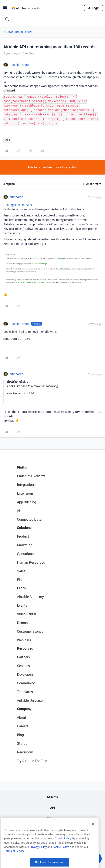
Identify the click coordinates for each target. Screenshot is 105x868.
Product (23, 536)
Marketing (25, 545)
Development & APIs (20, 32)
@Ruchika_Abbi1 (22, 205)
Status (22, 743)
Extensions (25, 493)
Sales (21, 571)
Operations (25, 554)
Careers (23, 726)
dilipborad (16, 197)
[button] (5, 9)
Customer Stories (30, 631)
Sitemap (53, 818)
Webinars (24, 640)
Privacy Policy (38, 862)
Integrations (26, 485)
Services (23, 666)
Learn (21, 588)
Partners (23, 657)
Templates (25, 692)
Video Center (27, 614)
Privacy (53, 829)
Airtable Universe (30, 700)
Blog (20, 735)
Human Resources (31, 562)
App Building (27, 502)
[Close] (93, 840)
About (22, 717)
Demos (22, 623)
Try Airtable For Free (32, 761)
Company (24, 709)
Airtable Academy (30, 597)
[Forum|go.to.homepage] (26, 8)
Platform (24, 467)
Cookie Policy (63, 854)
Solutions (24, 528)
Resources (25, 648)
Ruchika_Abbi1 (20, 65)
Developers (25, 674)
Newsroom (25, 752)
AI (19, 511)
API (8, 140)
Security (52, 797)
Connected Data (29, 519)
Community (26, 683)
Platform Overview (31, 476)
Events (22, 605)
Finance (23, 580)
